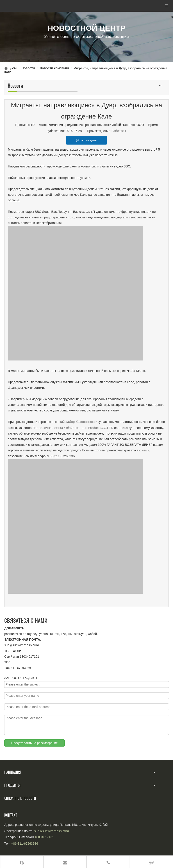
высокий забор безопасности (75, 422)
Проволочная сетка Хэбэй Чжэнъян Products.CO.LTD (73, 428)
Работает (119, 131)
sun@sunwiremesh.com (22, 645)
